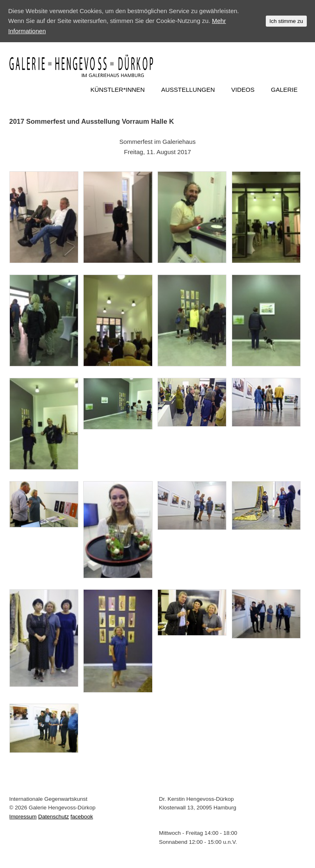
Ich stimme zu (286, 21)
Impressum (23, 817)
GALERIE (284, 90)
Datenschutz (54, 817)
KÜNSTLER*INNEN (118, 90)
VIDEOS (243, 90)
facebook (82, 817)
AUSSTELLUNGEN (188, 90)
